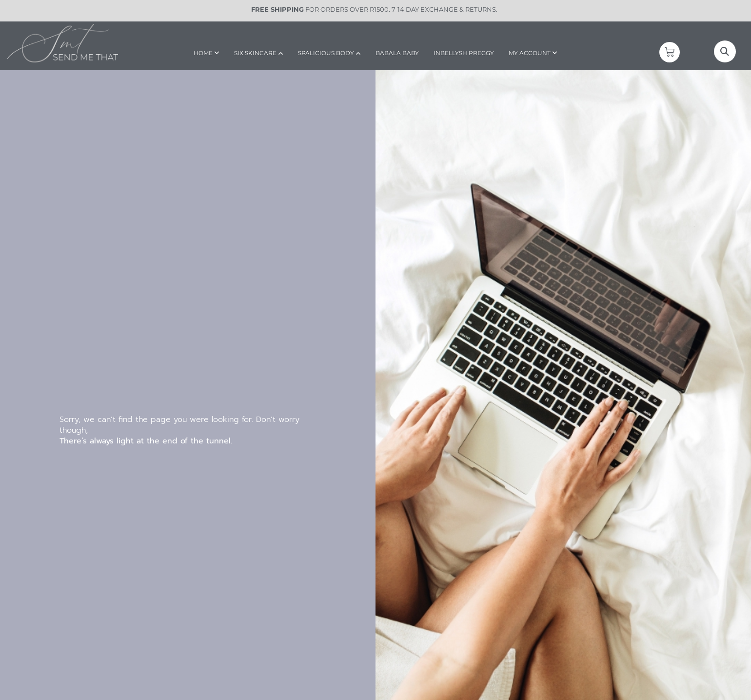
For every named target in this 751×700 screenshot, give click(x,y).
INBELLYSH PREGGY (464, 53)
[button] (725, 51)
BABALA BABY (397, 53)
